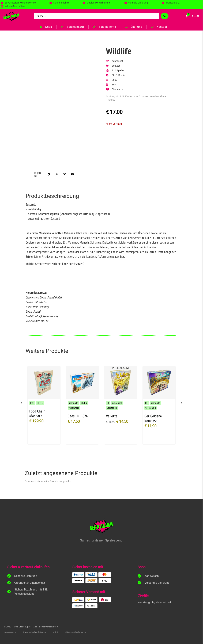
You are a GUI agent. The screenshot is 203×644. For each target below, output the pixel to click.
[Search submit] (165, 16)
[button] (49, 174)
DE (108, 403)
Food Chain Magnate (37, 414)
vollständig (74, 408)
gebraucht (73, 403)
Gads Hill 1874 (78, 416)
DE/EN (40, 403)
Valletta (112, 416)
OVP (32, 403)
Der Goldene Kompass (153, 418)
